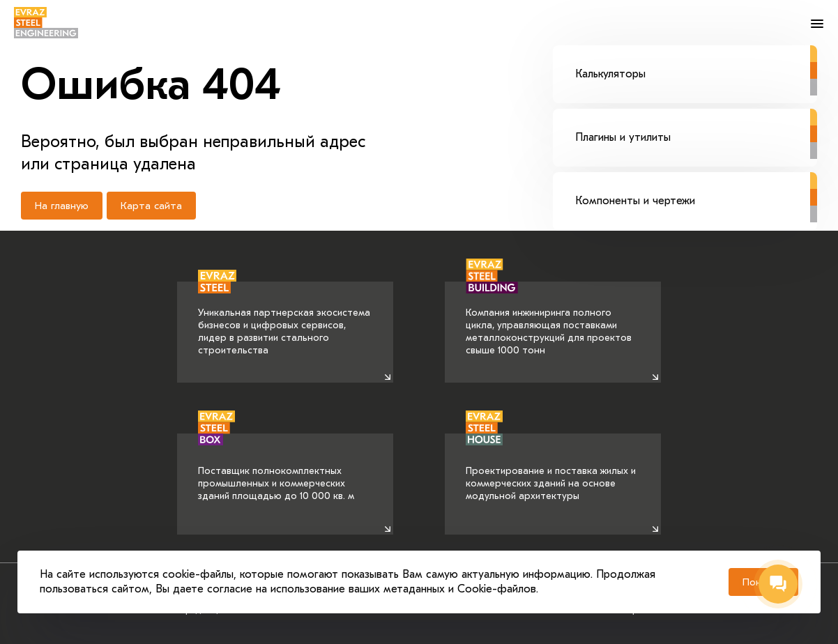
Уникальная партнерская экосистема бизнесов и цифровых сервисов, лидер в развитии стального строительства (284, 319)
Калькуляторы (696, 63)
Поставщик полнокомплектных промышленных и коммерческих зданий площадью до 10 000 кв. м (276, 468)
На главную (62, 206)
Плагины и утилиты (696, 126)
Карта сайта (151, 206)
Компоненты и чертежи (696, 190)
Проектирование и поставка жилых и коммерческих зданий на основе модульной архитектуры (551, 468)
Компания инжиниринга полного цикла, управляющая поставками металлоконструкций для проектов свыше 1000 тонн (549, 319)
